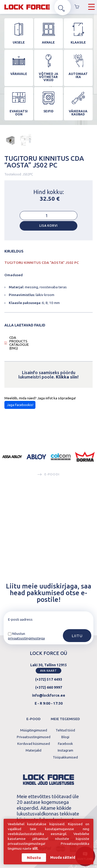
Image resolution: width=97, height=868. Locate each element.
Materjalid (33, 750)
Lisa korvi (48, 292)
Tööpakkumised (65, 757)
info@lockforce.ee (49, 695)
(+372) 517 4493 (49, 679)
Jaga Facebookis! (20, 471)
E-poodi (48, 541)
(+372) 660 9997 (49, 687)
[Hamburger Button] (91, 8)
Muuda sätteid (63, 857)
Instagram (65, 750)
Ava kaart (48, 670)
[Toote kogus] (48, 282)
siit (35, 848)
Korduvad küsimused (34, 743)
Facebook (65, 743)
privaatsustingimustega (26, 638)
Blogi (65, 736)
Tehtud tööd (65, 730)
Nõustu (34, 857)
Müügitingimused (34, 730)
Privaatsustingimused (34, 736)
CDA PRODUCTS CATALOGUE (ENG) (19, 410)
